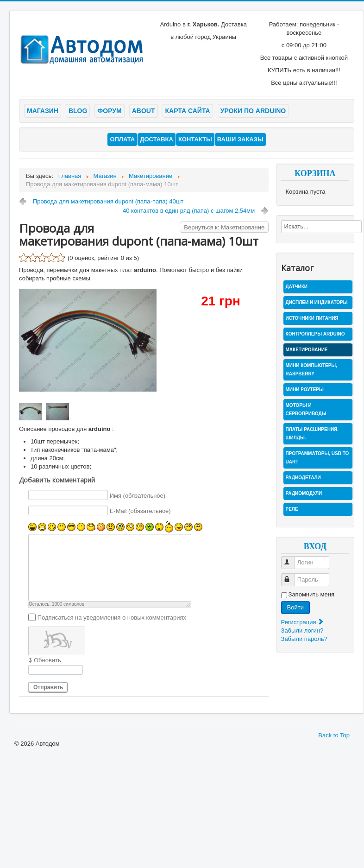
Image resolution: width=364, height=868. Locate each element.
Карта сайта (188, 111)
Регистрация (303, 622)
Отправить (48, 687)
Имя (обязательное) (138, 495)
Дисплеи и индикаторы (317, 302)
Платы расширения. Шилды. (312, 434)
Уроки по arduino (253, 111)
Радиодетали (303, 478)
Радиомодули (304, 493)
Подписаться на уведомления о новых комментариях (112, 617)
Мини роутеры (305, 390)
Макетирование (307, 350)
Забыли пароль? (304, 639)
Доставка (157, 139)
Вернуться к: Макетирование (224, 227)
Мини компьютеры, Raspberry (311, 370)
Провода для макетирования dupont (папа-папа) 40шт (108, 201)
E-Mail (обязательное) (140, 511)
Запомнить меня (311, 594)
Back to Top (334, 735)
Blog (78, 111)
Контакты (195, 139)
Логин (292, 559)
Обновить (47, 660)
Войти (295, 607)
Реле (292, 509)
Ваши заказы (240, 139)
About (144, 111)
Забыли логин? (302, 630)
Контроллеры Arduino (315, 334)
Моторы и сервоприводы (306, 409)
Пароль (292, 576)
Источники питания (312, 318)
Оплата (122, 139)
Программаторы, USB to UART (317, 458)
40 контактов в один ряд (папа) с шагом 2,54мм (189, 211)
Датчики (297, 287)
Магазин (43, 111)
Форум (109, 111)
